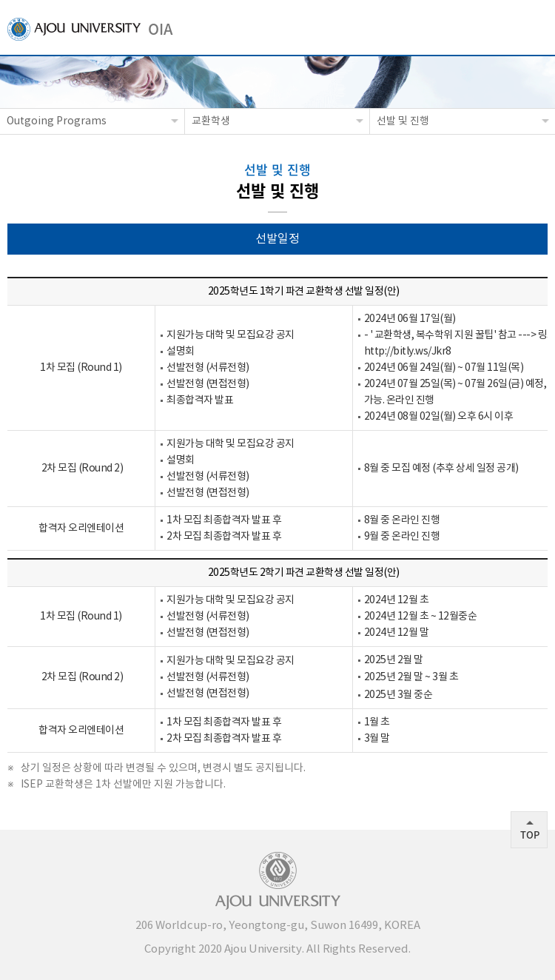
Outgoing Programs (57, 121)
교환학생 (211, 121)
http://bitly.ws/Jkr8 (408, 352)
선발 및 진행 (403, 121)
